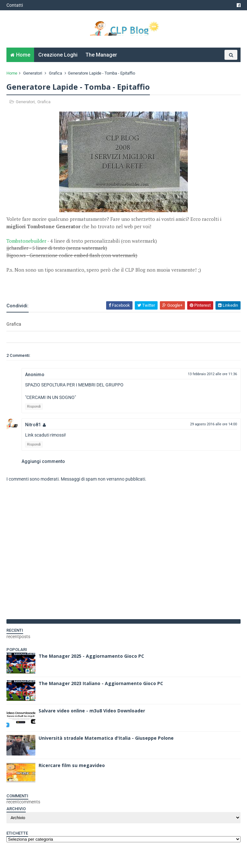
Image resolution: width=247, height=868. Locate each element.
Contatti (15, 5)
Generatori (33, 73)
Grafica (55, 73)
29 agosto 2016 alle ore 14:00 (214, 424)
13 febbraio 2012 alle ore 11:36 (212, 374)
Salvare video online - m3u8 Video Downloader (92, 711)
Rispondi (34, 407)
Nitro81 (33, 425)
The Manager (101, 55)
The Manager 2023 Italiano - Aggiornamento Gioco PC (101, 683)
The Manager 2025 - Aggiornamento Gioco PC (91, 656)
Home (23, 55)
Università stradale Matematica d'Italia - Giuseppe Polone (106, 738)
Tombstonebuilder (26, 241)
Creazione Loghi (58, 55)
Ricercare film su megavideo (72, 765)
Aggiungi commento (43, 461)
